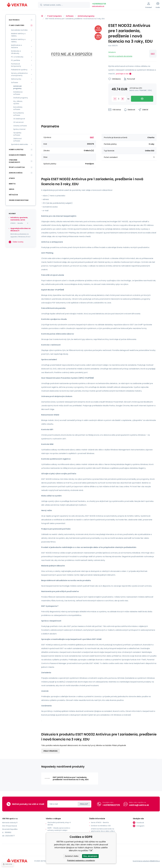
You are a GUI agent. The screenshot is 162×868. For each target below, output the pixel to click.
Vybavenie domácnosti (14, 161)
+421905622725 (99, 4)
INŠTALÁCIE (13, 195)
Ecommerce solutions (141, 861)
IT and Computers (54, 16)
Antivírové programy (86, 16)
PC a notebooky (17, 57)
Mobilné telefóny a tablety (18, 35)
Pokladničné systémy (19, 70)
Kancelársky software (18, 108)
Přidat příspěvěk (51, 751)
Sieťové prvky (16, 79)
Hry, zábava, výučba (18, 102)
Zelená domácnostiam (19, 200)
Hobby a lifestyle (16, 150)
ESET (153, 54)
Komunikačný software (19, 114)
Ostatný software (20, 126)
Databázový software (18, 93)
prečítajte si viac (122, 74)
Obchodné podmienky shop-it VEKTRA (59, 824)
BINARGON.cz (155, 861)
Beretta (12, 184)
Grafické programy (21, 98)
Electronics (14, 20)
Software (70, 16)
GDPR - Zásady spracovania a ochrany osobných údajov (59, 829)
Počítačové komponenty (16, 65)
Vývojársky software (17, 134)
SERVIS (12, 189)
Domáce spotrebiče (17, 155)
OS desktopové (19, 119)
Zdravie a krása (16, 173)
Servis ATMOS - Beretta (100, 822)
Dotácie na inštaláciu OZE (101, 826)
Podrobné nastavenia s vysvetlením (81, 860)
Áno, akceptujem (90, 856)
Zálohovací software (18, 140)
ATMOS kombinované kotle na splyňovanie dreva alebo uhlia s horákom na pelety (103, 831)
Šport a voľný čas (17, 167)
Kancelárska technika (19, 30)
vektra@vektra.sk (98, 6)
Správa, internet (19, 129)
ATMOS (12, 178)
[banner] (17, 5)
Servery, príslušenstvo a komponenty (19, 74)
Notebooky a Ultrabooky (16, 52)
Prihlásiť (84, 804)
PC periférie (16, 60)
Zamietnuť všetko (72, 856)
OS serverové (18, 122)
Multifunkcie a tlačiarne (16, 46)
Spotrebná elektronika (20, 144)
